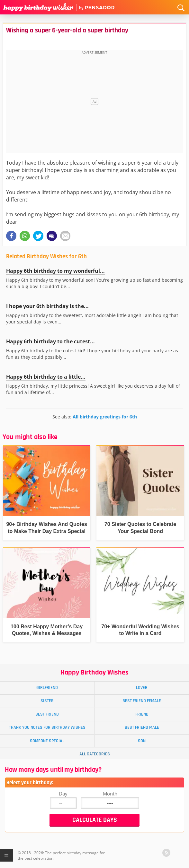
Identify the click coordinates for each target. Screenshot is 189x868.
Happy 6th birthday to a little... (46, 377)
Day (63, 794)
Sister (47, 701)
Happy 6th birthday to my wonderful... (55, 271)
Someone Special (47, 741)
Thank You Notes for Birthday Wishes (47, 727)
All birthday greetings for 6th (105, 417)
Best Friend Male (142, 727)
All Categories (95, 754)
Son (142, 741)
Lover (142, 688)
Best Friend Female (142, 701)
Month (110, 794)
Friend (142, 714)
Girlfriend (47, 688)
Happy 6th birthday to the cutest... (50, 341)
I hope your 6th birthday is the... (47, 306)
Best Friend (47, 714)
